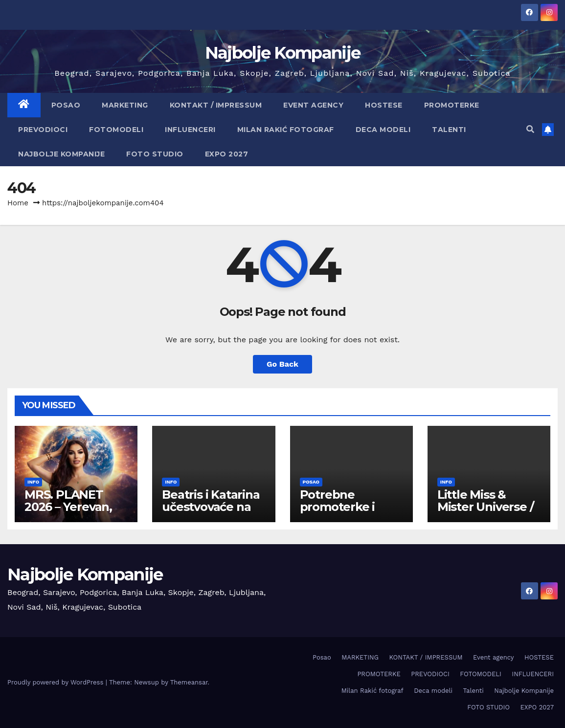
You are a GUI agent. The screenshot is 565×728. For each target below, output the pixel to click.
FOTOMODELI (116, 130)
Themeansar (189, 682)
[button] (530, 129)
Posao (66, 105)
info (33, 482)
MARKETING (125, 105)
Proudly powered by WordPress (56, 682)
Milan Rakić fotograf (286, 130)
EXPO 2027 (227, 154)
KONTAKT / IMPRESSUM (216, 105)
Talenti (449, 130)
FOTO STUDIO (155, 154)
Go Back (282, 364)
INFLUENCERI (190, 130)
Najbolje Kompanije (282, 53)
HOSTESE (384, 105)
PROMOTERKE (452, 105)
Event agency (313, 105)
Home (18, 203)
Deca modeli (383, 130)
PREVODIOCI (43, 130)
